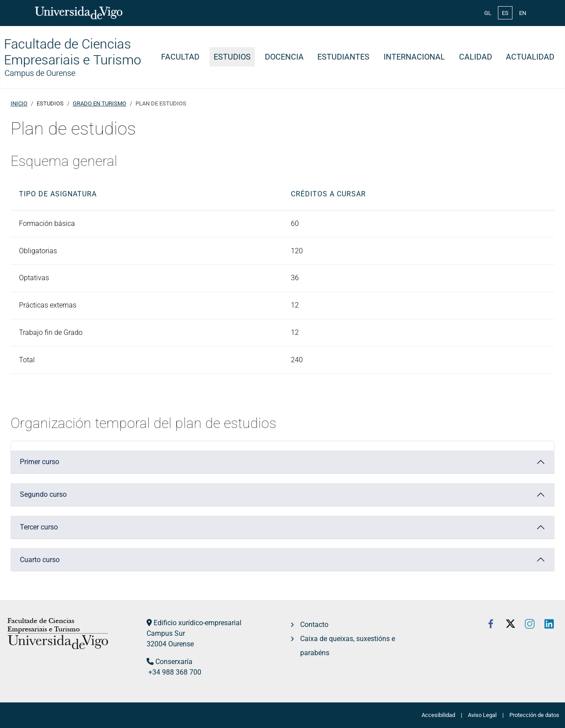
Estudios (232, 57)
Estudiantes (343, 57)
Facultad (180, 57)
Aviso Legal (482, 715)
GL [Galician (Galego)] (488, 13)
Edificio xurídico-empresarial (198, 623)
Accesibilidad (438, 715)
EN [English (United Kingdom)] (523, 13)
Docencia (284, 57)
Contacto (314, 625)
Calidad (476, 57)
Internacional (414, 57)
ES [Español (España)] (505, 13)
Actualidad (530, 57)
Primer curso (40, 462)
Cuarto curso (40, 560)
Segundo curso (43, 494)
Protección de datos (534, 715)
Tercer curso (39, 527)
